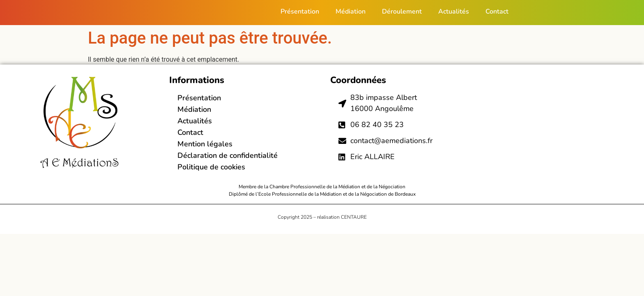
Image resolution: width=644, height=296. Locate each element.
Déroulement (402, 15)
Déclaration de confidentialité (228, 162)
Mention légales (205, 151)
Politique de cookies (211, 174)
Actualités (454, 15)
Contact (497, 15)
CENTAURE (354, 224)
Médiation (351, 15)
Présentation (300, 15)
